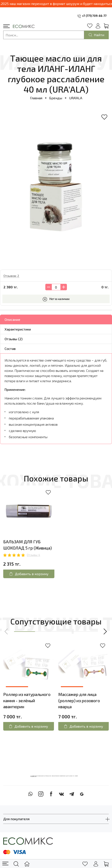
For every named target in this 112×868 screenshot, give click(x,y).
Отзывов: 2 (11, 276)
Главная (36, 98)
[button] (6, 632)
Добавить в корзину (29, 574)
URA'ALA (76, 98)
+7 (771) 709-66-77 (94, 16)
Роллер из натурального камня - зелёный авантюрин (27, 701)
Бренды (56, 98)
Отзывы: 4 (33, 555)
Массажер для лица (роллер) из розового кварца (79, 701)
